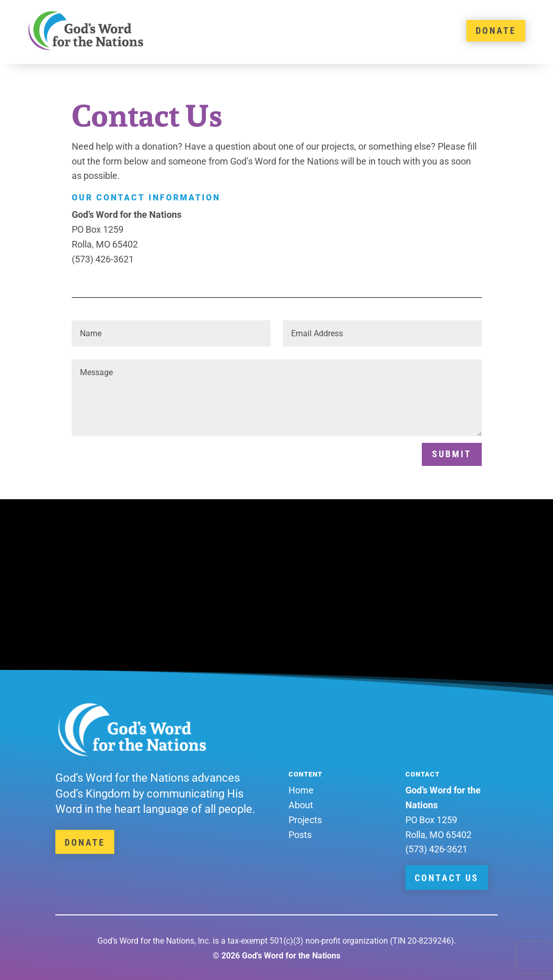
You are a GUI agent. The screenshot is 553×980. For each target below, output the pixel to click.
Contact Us (447, 878)
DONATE (496, 30)
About (301, 805)
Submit (452, 454)
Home (301, 790)
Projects (305, 820)
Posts (300, 835)
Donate (85, 842)
